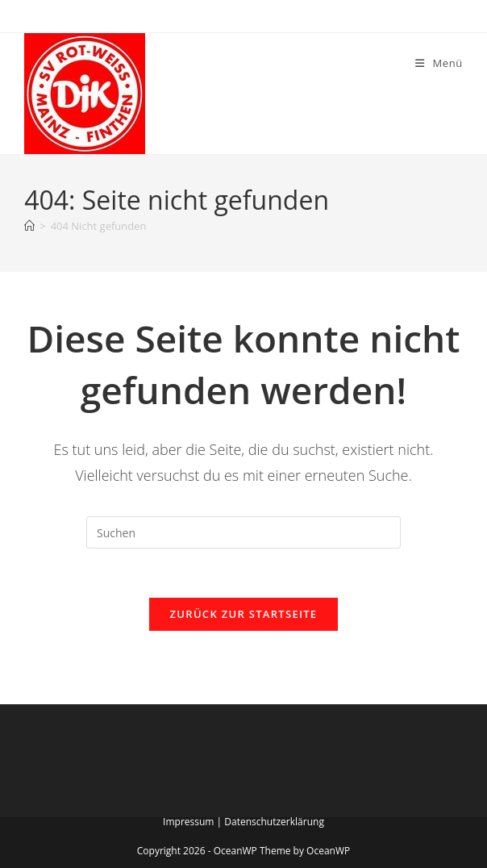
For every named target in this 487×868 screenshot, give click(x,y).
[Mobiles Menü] (439, 63)
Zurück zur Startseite (244, 614)
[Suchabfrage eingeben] (243, 532)
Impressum (188, 822)
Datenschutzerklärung (274, 822)
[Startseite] (29, 226)
